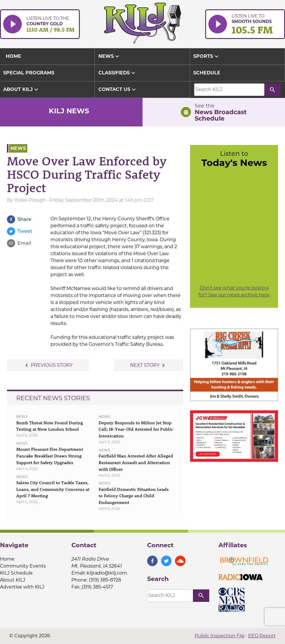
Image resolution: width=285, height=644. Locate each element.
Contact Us (118, 90)
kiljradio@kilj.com (107, 573)
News (110, 56)
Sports (207, 56)
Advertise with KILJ (22, 587)
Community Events (23, 566)
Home (7, 559)
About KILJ (21, 90)
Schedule (207, 73)
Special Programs (29, 73)
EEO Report (262, 636)
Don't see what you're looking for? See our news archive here (234, 291)
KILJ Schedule (16, 573)
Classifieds (118, 73)
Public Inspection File (220, 636)
